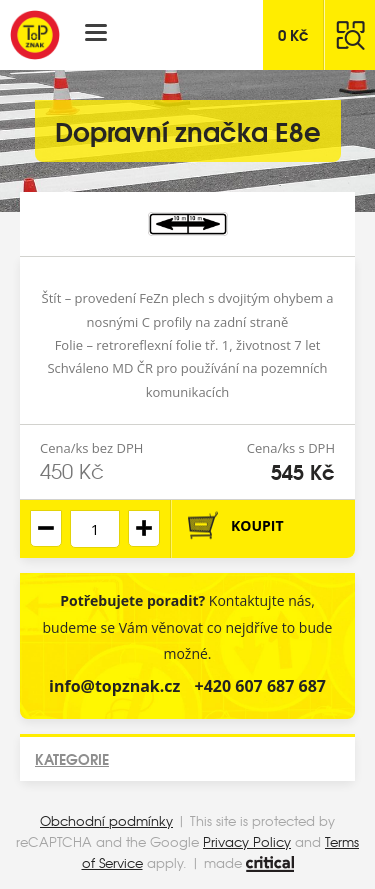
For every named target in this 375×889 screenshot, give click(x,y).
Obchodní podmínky (106, 820)
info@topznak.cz (114, 686)
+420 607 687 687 (260, 686)
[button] (144, 528)
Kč (293, 34)
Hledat (350, 35)
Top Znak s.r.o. (35, 35)
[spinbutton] (95, 529)
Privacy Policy (247, 841)
